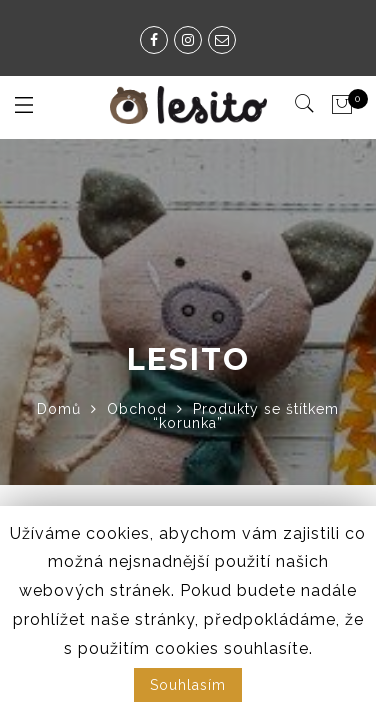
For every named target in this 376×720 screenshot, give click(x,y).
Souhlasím (188, 685)
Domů (59, 409)
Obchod (137, 409)
